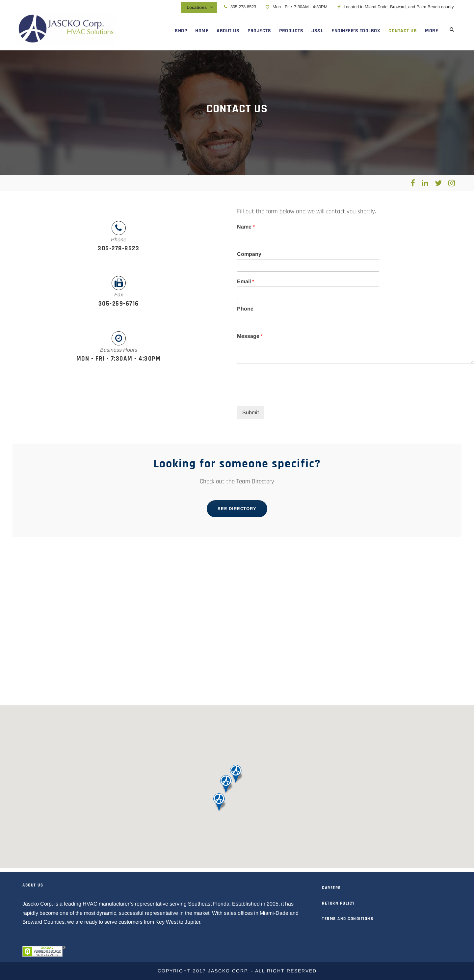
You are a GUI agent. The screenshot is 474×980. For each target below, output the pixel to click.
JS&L (317, 31)
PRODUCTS (291, 31)
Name (246, 227)
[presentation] (287, 395)
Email (246, 281)
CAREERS (331, 888)
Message (250, 336)
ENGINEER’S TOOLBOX (356, 31)
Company (249, 254)
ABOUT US (228, 31)
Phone (245, 309)
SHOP (181, 31)
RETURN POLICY (339, 903)
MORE (432, 31)
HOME (202, 31)
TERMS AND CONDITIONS (348, 919)
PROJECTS (259, 31)
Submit (250, 412)
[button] (220, 802)
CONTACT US (403, 31)
